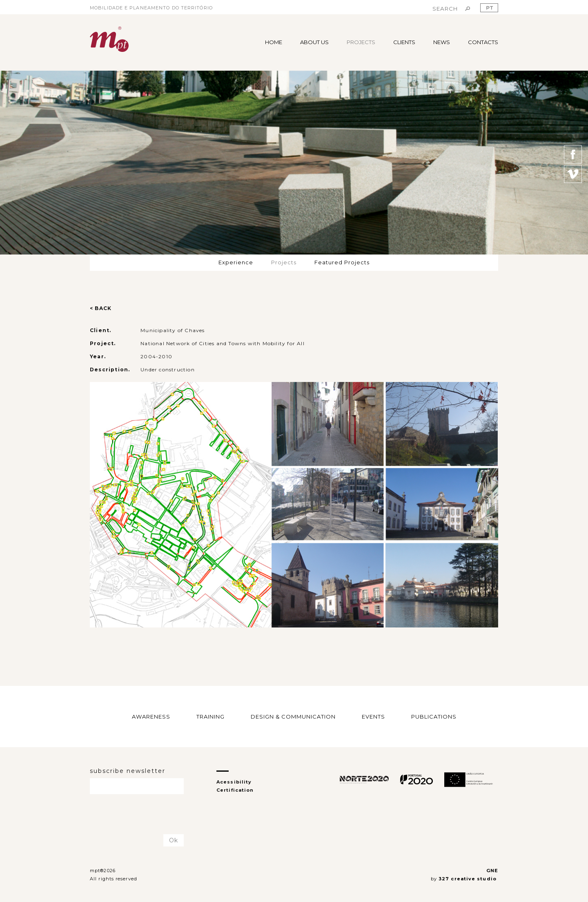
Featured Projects (342, 262)
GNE (492, 871)
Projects (284, 262)
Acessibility (234, 782)
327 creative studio (468, 879)
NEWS (442, 42)
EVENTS (373, 716)
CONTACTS (483, 42)
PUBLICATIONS (434, 716)
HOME (274, 42)
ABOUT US (314, 42)
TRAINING (210, 716)
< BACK (101, 308)
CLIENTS (404, 42)
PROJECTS (361, 42)
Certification (235, 790)
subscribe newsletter (128, 771)
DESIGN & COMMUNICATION (293, 716)
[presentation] (138, 815)
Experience (236, 262)
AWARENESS (151, 716)
